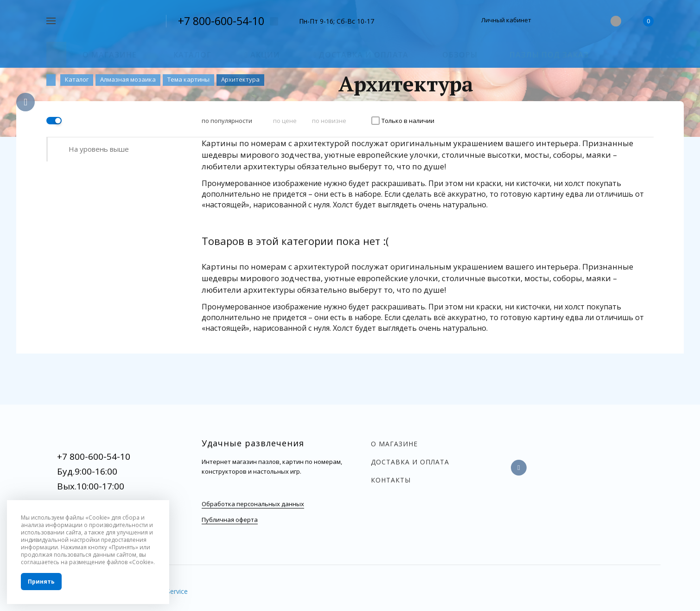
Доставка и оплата (410, 462)
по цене (285, 121)
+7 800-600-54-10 (221, 21)
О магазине (394, 444)
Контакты (391, 480)
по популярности (227, 121)
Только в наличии (408, 121)
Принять (41, 582)
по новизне (329, 121)
